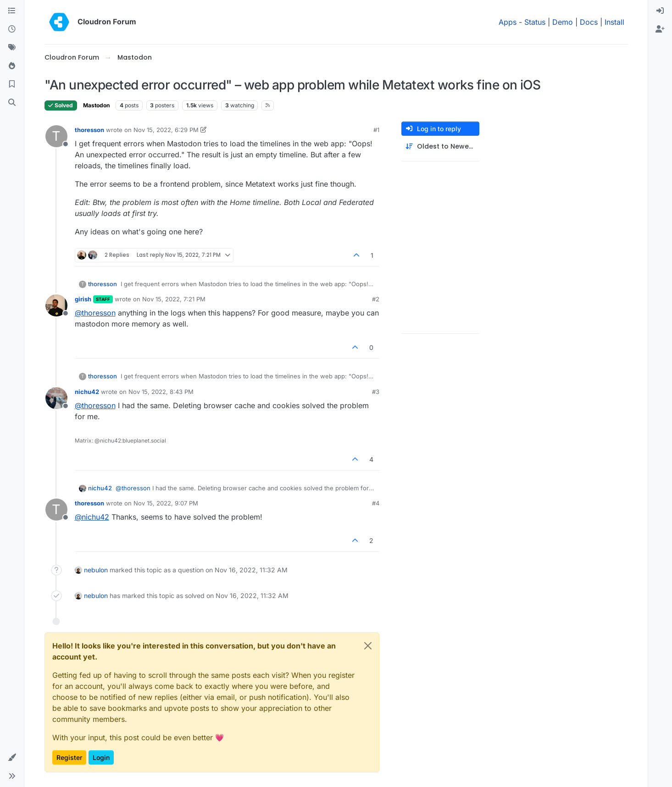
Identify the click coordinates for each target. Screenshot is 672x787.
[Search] (12, 103)
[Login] (660, 11)
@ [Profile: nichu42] (92, 517)
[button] (12, 758)
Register (69, 757)
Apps (508, 22)
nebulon (96, 570)
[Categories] (12, 11)
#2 (376, 299)
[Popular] (12, 66)
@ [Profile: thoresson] (95, 313)
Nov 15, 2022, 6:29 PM (166, 130)
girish (83, 299)
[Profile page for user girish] (56, 305)
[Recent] (12, 29)
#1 (376, 130)
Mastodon (96, 105)
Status (535, 22)
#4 (376, 503)
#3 (376, 392)
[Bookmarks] (12, 84)
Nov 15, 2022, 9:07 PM (166, 503)
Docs (589, 22)
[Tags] (12, 48)
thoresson (89, 130)
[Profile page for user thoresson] (56, 136)
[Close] (368, 646)
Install (614, 22)
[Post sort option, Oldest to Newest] (440, 147)
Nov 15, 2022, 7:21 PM (174, 299)
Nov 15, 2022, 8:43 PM (161, 392)
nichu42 (87, 392)
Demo (563, 22)
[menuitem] (660, 11)
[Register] (660, 29)
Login (101, 757)
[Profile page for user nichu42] (56, 398)
